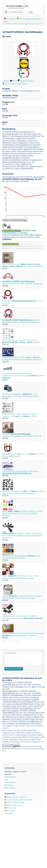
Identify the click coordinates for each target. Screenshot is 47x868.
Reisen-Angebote (10, 788)
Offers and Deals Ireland (13, 805)
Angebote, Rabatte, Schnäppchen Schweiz (18, 800)
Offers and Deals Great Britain (15, 803)
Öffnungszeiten (9, 785)
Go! (31, 12)
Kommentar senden (14, 669)
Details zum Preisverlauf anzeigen (15, 220)
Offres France (10, 811)
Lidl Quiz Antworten (10, 777)
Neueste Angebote (10, 782)
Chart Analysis (9, 813)
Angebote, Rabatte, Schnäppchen (16, 797)
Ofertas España (10, 808)
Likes (6, 780)
